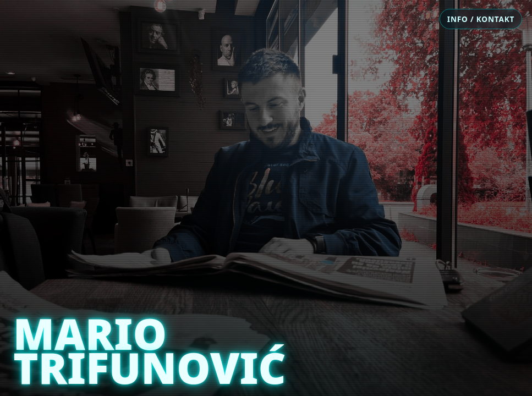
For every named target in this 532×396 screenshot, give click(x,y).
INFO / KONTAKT (481, 19)
